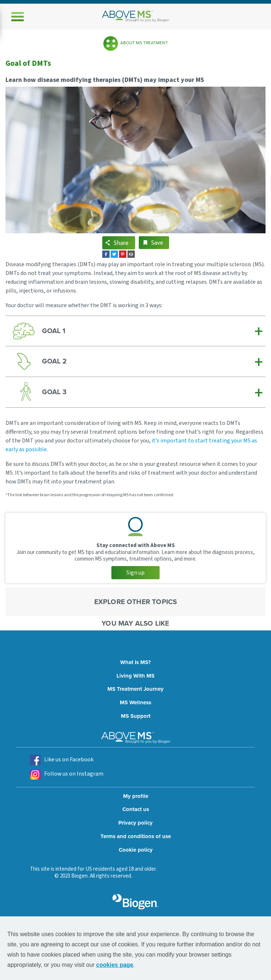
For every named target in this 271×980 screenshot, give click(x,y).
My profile (136, 796)
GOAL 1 (54, 331)
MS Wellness (135, 702)
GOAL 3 (54, 392)
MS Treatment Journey (135, 689)
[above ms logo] (135, 16)
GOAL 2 (54, 361)
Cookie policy (136, 850)
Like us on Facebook (62, 760)
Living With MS (135, 676)
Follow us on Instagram (67, 774)
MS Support (136, 716)
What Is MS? (135, 662)
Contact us (136, 809)
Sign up (135, 573)
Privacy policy (135, 823)
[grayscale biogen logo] (135, 902)
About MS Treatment (144, 43)
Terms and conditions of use (136, 836)
